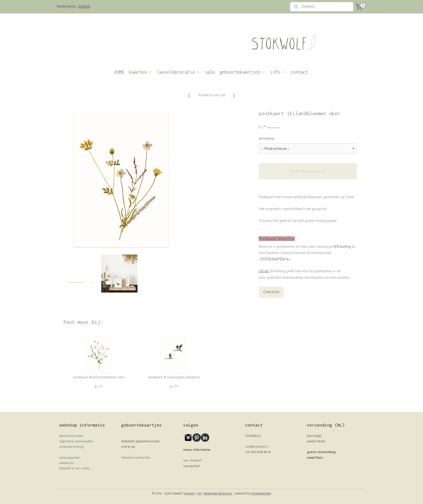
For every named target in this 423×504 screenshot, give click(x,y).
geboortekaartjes (243, 72)
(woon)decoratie (179, 72)
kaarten (141, 72)
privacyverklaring (71, 447)
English (84, 7)
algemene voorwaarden (76, 441)
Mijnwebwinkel (261, 494)
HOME (120, 72)
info (278, 72)
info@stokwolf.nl (257, 447)
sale (210, 72)
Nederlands (66, 7)
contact (299, 72)
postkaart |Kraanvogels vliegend (174, 378)
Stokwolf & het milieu (75, 468)
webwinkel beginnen (218, 494)
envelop (266, 139)
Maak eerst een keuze (308, 171)
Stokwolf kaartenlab (136, 458)
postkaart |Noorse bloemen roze (99, 378)
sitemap (190, 494)
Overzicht (271, 292)
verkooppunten (70, 458)
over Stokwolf (192, 460)
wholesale (67, 463)
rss (199, 494)
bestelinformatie (71, 436)
